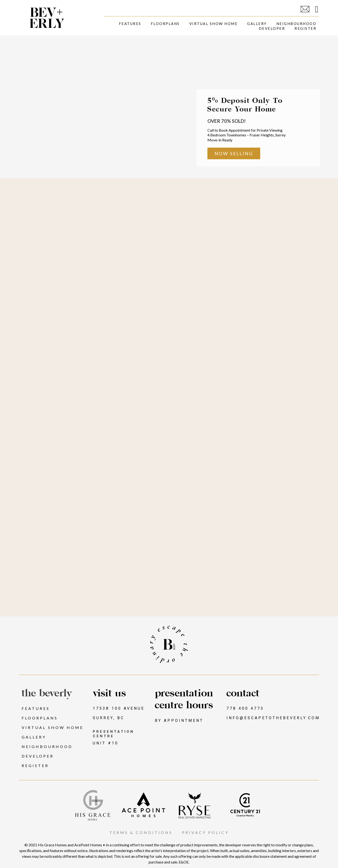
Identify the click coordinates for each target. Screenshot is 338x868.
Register (305, 28)
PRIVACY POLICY (205, 833)
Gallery (257, 24)
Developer (272, 28)
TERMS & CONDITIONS (141, 833)
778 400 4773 (245, 709)
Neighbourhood (296, 24)
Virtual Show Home (214, 24)
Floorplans (165, 24)
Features (130, 24)
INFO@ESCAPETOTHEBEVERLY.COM (273, 718)
